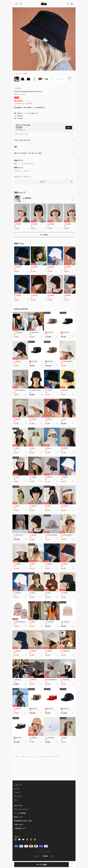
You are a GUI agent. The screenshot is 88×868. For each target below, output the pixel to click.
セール (16, 800)
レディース (18, 785)
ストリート (27, 171)
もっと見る (44, 235)
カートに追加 (41, 865)
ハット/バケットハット (27, 164)
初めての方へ (19, 806)
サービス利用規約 (20, 813)
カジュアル (17, 171)
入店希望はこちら (20, 828)
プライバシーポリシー (22, 809)
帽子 (15, 164)
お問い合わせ (18, 176)
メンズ (16, 789)
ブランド (17, 792)
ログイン (28, 113)
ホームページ (17, 757)
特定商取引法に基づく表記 (23, 821)
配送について (27, 176)
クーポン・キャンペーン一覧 (21, 134)
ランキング (18, 796)
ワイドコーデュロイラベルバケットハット (50, 757)
